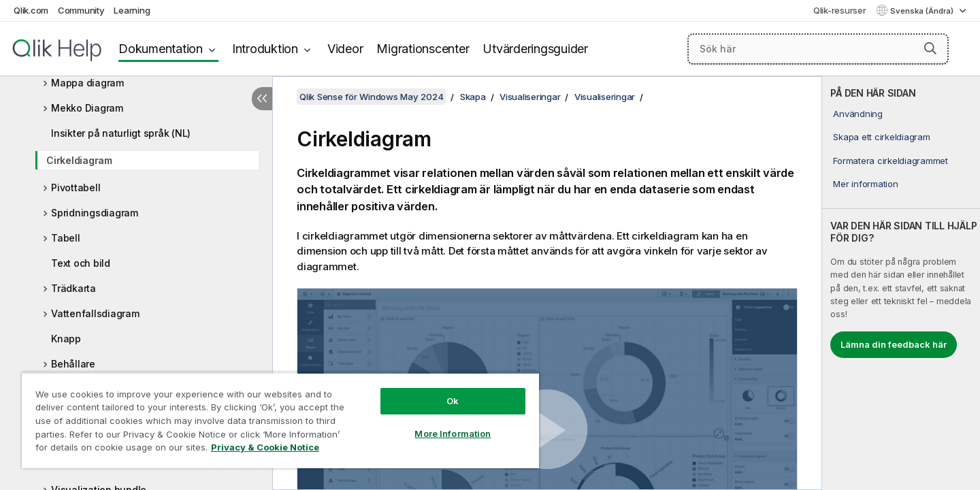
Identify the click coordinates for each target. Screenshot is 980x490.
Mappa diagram (87, 83)
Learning (132, 10)
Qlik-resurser (840, 10)
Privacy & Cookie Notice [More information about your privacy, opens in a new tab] (265, 447)
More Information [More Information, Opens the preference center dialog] (453, 434)
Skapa (473, 97)
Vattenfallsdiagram (95, 313)
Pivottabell (76, 187)
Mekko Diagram (87, 108)
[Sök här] (818, 49)
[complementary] (901, 283)
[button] (930, 48)
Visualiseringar (530, 97)
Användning (858, 114)
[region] (280, 420)
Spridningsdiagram (95, 213)
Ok (453, 401)
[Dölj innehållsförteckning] (262, 99)
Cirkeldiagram (79, 160)
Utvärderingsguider (535, 49)
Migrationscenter (423, 49)
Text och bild (81, 263)
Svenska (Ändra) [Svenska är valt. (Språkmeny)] (923, 11)
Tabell (66, 238)
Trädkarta (73, 288)
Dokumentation (161, 49)
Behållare (73, 364)
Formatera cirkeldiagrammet (891, 161)
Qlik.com (31, 10)
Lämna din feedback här (894, 344)
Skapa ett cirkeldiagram (881, 137)
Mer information (865, 184)
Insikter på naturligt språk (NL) (121, 133)
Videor (345, 49)
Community (81, 10)
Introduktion (265, 49)
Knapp (66, 339)
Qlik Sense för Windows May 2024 (371, 97)
